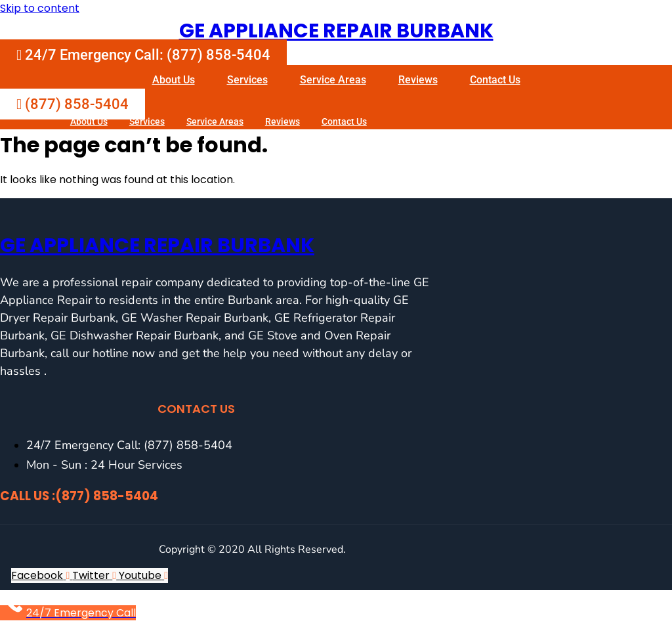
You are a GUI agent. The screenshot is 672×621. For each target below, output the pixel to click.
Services (247, 80)
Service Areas (333, 80)
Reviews (418, 80)
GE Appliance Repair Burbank (336, 31)
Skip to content (40, 8)
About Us (174, 80)
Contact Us (495, 80)
